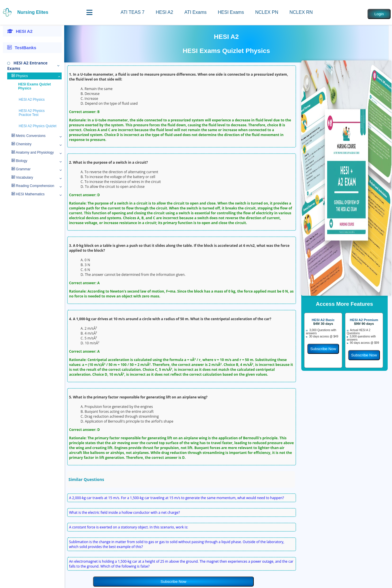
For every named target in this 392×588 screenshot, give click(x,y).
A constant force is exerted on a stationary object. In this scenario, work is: (129, 527)
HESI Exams (231, 12)
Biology (19, 161)
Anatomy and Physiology (33, 152)
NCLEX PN (267, 12)
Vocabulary (22, 177)
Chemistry (21, 144)
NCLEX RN (301, 12)
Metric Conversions (29, 136)
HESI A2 (164, 12)
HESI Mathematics (28, 194)
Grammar (21, 169)
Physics (20, 76)
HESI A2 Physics (32, 100)
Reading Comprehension (33, 186)
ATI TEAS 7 (133, 12)
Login (379, 14)
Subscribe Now (173, 582)
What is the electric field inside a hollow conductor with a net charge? (125, 512)
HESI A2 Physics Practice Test (32, 113)
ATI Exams (195, 12)
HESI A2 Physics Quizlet (38, 126)
